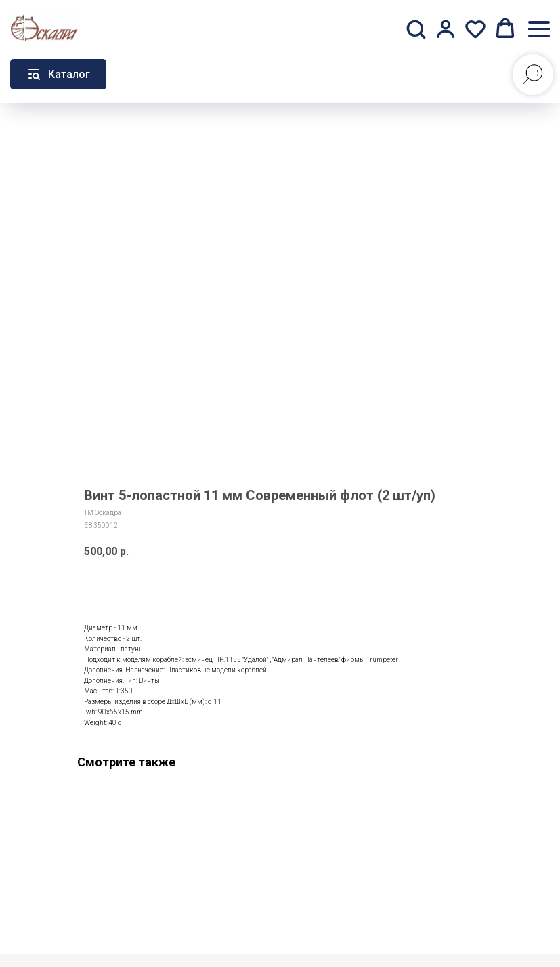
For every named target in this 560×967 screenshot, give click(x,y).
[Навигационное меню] (539, 29)
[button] (416, 28)
